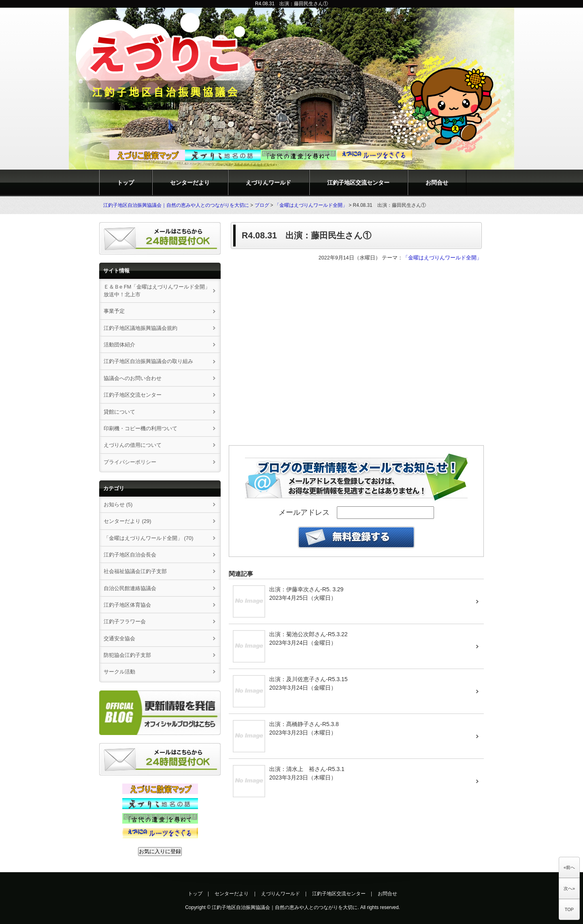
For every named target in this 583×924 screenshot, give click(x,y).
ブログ (262, 205)
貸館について (119, 412)
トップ (126, 183)
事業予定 (114, 311)
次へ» (569, 888)
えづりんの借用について (135, 445)
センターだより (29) (128, 521)
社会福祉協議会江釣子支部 (135, 571)
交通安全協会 (119, 638)
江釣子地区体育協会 (127, 605)
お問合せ (437, 183)
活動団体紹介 (119, 345)
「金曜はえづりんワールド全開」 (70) (149, 538)
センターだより (190, 183)
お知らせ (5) (118, 504)
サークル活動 (119, 672)
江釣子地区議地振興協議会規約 (140, 328)
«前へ (569, 867)
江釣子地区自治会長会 (130, 555)
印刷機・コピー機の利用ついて (140, 428)
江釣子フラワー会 (125, 621)
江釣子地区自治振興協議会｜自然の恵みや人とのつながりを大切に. (285, 907)
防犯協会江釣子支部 (127, 655)
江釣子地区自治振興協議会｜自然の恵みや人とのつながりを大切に (176, 205)
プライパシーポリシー (130, 462)
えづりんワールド (268, 183)
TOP (569, 909)
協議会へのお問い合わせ (133, 378)
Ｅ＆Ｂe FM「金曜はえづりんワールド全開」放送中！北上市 (157, 291)
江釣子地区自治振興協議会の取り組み (148, 361)
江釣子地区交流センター (358, 183)
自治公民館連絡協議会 (130, 588)
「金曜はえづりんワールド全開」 (311, 205)
